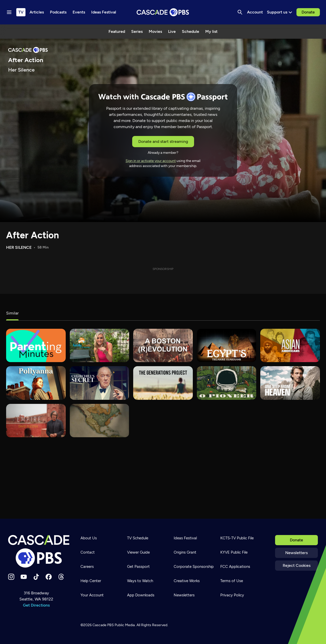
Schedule (191, 31)
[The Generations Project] (163, 383)
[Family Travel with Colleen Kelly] (100, 345)
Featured (117, 31)
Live (172, 31)
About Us (89, 538)
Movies (155, 31)
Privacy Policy (232, 595)
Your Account (92, 595)
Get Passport (138, 567)
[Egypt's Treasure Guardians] (227, 345)
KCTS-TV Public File (237, 538)
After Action (32, 235)
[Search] (240, 12)
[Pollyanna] (36, 383)
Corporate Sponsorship (194, 567)
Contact (88, 552)
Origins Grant (185, 552)
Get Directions (36, 605)
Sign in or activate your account (151, 161)
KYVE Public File (234, 552)
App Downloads (141, 595)
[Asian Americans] (290, 345)
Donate (308, 12)
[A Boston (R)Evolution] (163, 345)
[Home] (39, 551)
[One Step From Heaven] (290, 383)
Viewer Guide (138, 552)
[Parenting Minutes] (36, 345)
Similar (12, 313)
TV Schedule (138, 538)
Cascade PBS (103, 625)
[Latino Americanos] (100, 421)
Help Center (91, 581)
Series (137, 31)
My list (211, 31)
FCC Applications (235, 567)
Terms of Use (232, 581)
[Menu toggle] (9, 12)
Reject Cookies (297, 565)
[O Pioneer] (227, 383)
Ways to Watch (140, 581)
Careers (87, 567)
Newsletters (296, 553)
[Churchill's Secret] (100, 383)
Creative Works (187, 581)
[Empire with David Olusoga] (36, 421)
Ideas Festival (185, 538)
